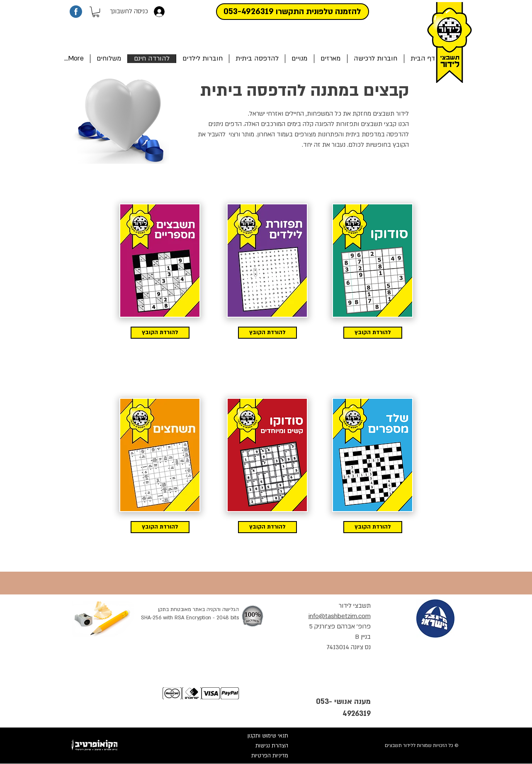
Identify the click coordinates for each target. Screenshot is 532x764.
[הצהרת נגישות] (261, 746)
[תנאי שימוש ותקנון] (261, 736)
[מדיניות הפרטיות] (261, 756)
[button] (96, 12)
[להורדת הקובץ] (160, 333)
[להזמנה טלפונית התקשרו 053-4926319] (293, 12)
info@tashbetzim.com (340, 616)
